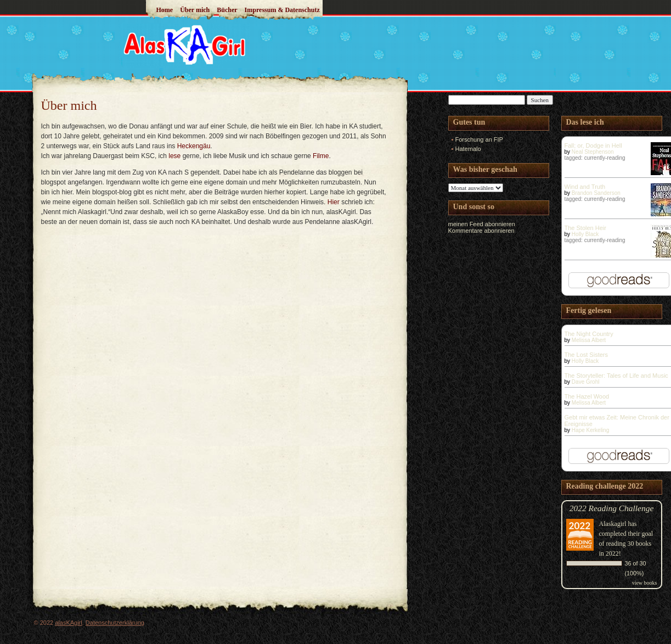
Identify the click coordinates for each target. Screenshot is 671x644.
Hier (334, 202)
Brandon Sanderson (596, 193)
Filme (321, 156)
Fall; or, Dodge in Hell (593, 145)
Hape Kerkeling (590, 430)
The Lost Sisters (586, 355)
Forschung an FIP (479, 139)
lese (174, 156)
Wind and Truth (585, 187)
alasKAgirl (69, 623)
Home (165, 10)
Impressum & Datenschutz (282, 10)
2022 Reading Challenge (612, 508)
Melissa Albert (589, 340)
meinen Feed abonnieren (482, 224)
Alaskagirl (613, 524)
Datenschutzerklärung (115, 623)
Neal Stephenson (593, 152)
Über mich (195, 10)
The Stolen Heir (585, 228)
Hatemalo (468, 149)
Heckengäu (194, 146)
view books (645, 583)
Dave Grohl (586, 382)
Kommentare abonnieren (481, 231)
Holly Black (585, 234)
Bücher (227, 10)
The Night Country (589, 334)
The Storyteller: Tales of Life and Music (616, 376)
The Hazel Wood (587, 396)
